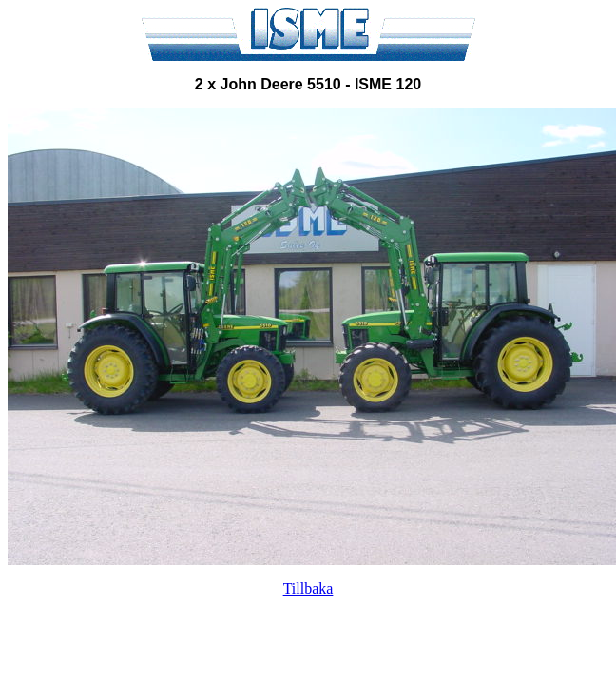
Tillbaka (308, 588)
